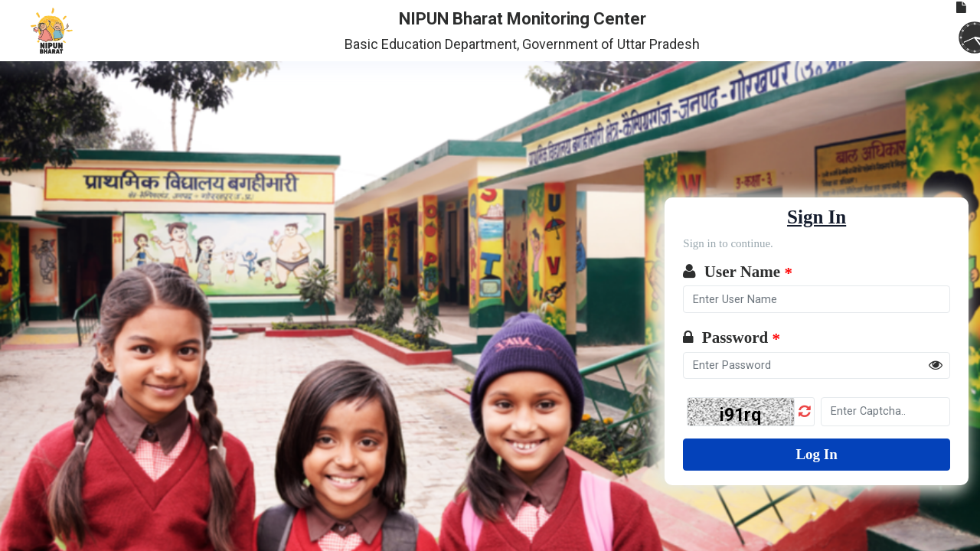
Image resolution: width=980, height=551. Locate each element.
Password (732, 338)
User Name (738, 272)
